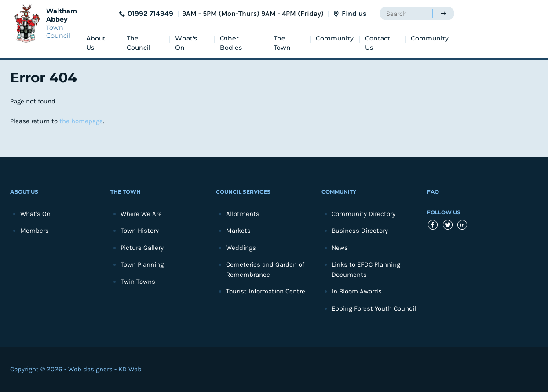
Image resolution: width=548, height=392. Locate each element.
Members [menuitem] (35, 231)
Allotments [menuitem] (243, 214)
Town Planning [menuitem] (142, 264)
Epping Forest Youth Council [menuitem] (374, 308)
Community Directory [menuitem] (364, 214)
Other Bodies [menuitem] (231, 43)
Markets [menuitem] (238, 231)
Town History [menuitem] (140, 231)
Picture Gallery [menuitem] (142, 248)
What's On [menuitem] (186, 43)
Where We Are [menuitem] (141, 214)
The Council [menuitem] (139, 43)
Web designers (90, 369)
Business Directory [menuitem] (360, 231)
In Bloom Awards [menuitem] (357, 291)
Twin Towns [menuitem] (138, 282)
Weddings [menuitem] (241, 248)
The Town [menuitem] (282, 43)
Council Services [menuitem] (243, 192)
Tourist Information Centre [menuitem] (266, 291)
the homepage (81, 121)
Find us (354, 13)
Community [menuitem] (335, 38)
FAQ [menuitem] (433, 192)
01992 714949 (150, 13)
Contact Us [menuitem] (378, 43)
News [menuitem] (340, 248)
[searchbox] (406, 13)
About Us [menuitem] (96, 43)
